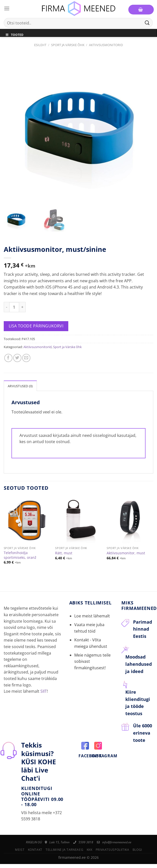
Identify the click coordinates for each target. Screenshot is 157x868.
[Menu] (7, 8)
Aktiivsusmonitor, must (126, 551)
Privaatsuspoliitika (113, 847)
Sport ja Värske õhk (68, 45)
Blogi (137, 847)
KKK (90, 847)
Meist (20, 847)
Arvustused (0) (20, 384)
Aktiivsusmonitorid (106, 45)
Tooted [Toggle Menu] (14, 35)
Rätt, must (64, 551)
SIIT (44, 689)
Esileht (40, 45)
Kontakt (35, 847)
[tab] (20, 383)
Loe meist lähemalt (92, 613)
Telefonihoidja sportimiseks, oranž (20, 553)
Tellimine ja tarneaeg (64, 847)
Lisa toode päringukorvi (36, 324)
